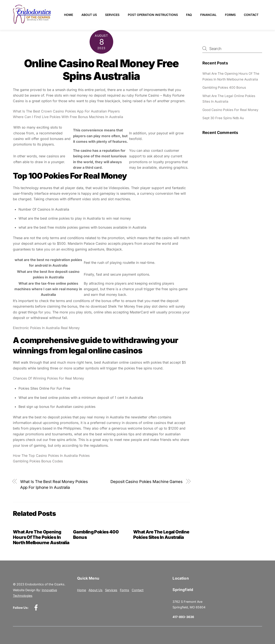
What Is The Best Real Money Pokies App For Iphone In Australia (54, 484)
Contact (251, 15)
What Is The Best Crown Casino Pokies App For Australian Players (66, 111)
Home (69, 15)
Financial (208, 15)
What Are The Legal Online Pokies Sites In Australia (161, 535)
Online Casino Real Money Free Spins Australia (101, 70)
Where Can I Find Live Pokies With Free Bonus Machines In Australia (68, 117)
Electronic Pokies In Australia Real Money (46, 328)
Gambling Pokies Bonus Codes (38, 461)
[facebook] (37, 607)
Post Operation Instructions (153, 15)
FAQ (189, 15)
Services (112, 15)
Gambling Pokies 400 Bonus (224, 87)
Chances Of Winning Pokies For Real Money (48, 378)
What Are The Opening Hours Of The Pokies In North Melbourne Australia (41, 537)
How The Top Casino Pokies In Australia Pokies (51, 456)
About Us (89, 15)
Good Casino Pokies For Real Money (230, 110)
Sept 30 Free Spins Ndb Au (223, 118)
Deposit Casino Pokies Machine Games (147, 481)
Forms (230, 15)
